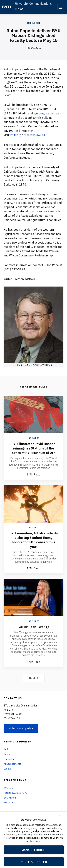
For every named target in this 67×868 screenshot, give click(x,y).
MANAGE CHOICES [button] (34, 850)
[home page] (7, 7)
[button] (59, 816)
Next (33, 682)
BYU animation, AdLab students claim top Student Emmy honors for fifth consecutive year (34, 544)
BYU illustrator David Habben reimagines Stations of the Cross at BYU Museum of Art (33, 450)
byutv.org (40, 113)
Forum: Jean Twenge (33, 631)
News (19, 9)
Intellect (34, 23)
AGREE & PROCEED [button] (34, 862)
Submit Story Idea (22, 733)
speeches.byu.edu (38, 135)
